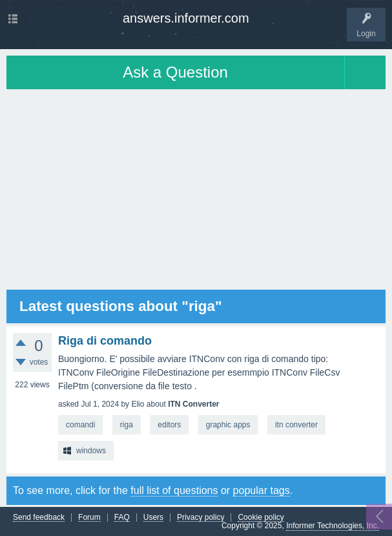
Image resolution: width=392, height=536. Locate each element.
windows (91, 451)
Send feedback (39, 518)
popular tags (262, 490)
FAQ (122, 518)
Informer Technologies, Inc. (333, 526)
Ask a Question (175, 72)
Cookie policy (261, 518)
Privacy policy (201, 518)
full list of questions (174, 490)
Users (153, 518)
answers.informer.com (186, 18)
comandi (80, 425)
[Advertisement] (196, 189)
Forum (89, 518)
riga (127, 425)
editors (169, 425)
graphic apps (228, 425)
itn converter (296, 425)
